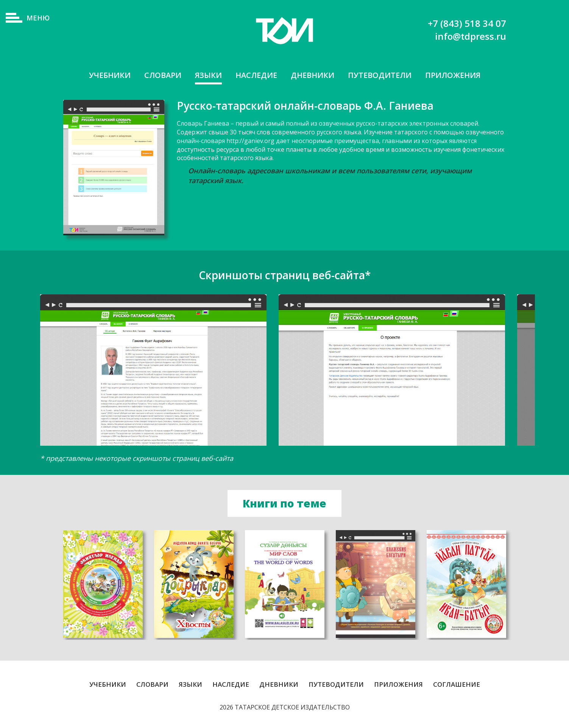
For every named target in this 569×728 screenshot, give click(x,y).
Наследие (256, 75)
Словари (163, 75)
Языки (208, 75)
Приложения (453, 75)
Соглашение (457, 685)
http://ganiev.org (250, 141)
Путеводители (380, 75)
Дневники (313, 75)
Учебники (110, 75)
